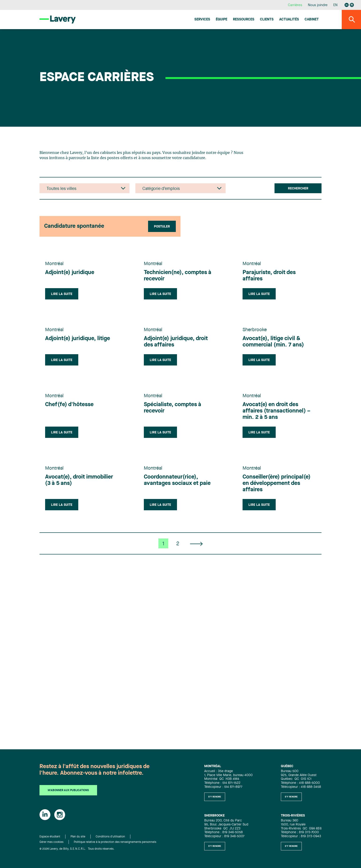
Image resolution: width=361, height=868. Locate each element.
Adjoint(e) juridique (70, 273)
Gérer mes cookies (51, 842)
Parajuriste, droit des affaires (269, 276)
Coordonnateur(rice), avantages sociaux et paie (177, 480)
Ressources (244, 20)
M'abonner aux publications (68, 790)
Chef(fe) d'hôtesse (69, 405)
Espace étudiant (50, 837)
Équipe (222, 20)
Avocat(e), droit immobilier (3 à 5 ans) (79, 480)
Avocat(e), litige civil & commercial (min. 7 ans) (273, 342)
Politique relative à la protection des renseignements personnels (115, 842)
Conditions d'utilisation (110, 837)
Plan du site (78, 837)
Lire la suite (62, 294)
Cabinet (312, 20)
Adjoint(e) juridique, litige (78, 339)
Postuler (162, 227)
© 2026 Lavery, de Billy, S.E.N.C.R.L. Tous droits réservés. (77, 849)
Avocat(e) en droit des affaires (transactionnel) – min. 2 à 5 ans (276, 411)
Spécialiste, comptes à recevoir (173, 408)
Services (202, 20)
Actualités (289, 20)
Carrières (295, 5)
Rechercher (298, 189)
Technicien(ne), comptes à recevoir (178, 276)
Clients (267, 20)
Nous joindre (318, 5)
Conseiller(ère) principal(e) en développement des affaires (277, 483)
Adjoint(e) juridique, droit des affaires (176, 342)
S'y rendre (215, 797)
